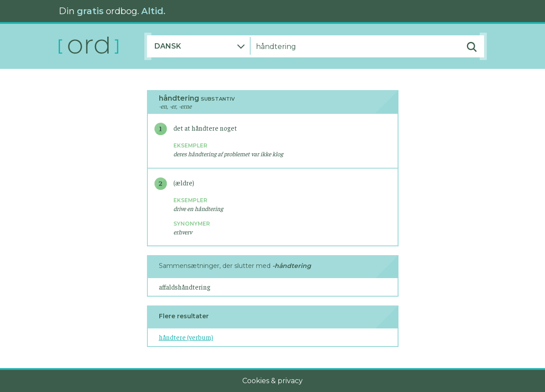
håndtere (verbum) (186, 337)
